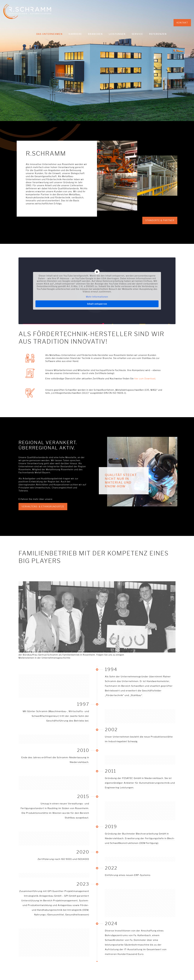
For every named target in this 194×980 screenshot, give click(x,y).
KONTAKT (182, 23)
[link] (97, 635)
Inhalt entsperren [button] (97, 304)
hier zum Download (145, 379)
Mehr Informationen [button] (97, 297)
